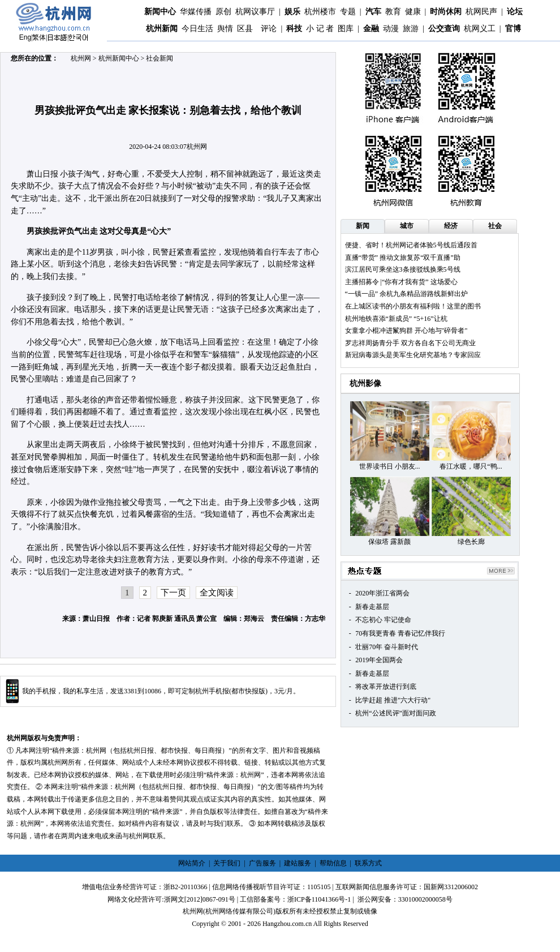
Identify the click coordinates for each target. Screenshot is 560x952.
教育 (393, 12)
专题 (348, 12)
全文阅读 (217, 593)
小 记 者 (320, 29)
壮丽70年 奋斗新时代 (387, 647)
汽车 (373, 12)
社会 (495, 226)
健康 (413, 12)
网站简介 (192, 863)
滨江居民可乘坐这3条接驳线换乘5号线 (403, 269)
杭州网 (81, 58)
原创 (223, 12)
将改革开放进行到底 (386, 687)
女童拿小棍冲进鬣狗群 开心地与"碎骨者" (406, 331)
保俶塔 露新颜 (389, 542)
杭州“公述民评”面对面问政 (396, 713)
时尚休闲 (446, 12)
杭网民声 (481, 12)
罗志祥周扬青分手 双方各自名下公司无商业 (410, 343)
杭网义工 (480, 29)
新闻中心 (160, 12)
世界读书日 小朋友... (390, 466)
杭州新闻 (162, 29)
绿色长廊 (471, 542)
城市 (407, 226)
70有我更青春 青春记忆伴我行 (400, 633)
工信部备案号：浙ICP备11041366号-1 (295, 899)
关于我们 (227, 863)
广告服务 (262, 863)
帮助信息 (333, 863)
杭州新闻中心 (119, 58)
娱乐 (292, 12)
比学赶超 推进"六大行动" (393, 700)
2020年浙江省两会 (382, 593)
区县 (245, 29)
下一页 (173, 593)
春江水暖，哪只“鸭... (471, 466)
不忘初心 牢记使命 (383, 620)
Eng (25, 37)
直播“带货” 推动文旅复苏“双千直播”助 (403, 258)
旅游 (411, 29)
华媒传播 (196, 12)
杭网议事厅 (255, 12)
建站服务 (298, 863)
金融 (371, 29)
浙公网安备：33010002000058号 (405, 899)
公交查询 (444, 29)
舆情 (225, 29)
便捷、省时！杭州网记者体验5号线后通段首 (411, 245)
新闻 (363, 226)
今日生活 (197, 29)
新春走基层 (372, 607)
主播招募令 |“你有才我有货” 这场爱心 (401, 282)
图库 (346, 29)
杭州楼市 (320, 12)
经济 (451, 226)
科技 (294, 29)
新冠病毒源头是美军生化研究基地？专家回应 (413, 355)
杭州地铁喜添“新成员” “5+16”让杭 (396, 319)
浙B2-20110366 (186, 887)
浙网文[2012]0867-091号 (200, 899)
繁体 (39, 37)
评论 (269, 29)
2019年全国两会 (379, 660)
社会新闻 (160, 58)
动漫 (391, 29)
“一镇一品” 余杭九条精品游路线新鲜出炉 (407, 294)
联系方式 (368, 863)
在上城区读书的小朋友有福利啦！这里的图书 (413, 306)
